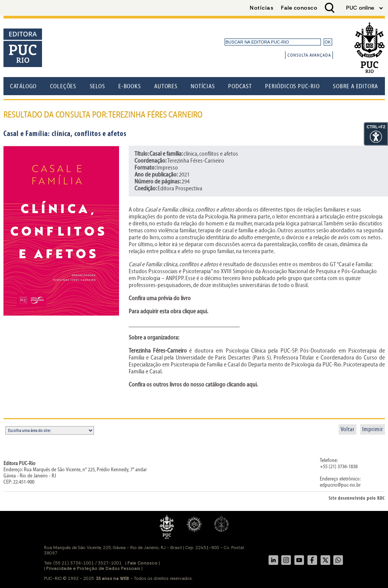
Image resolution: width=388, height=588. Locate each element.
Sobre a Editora (355, 86)
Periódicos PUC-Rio (292, 86)
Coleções (63, 86)
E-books (130, 86)
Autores (166, 86)
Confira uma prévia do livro (160, 298)
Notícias (203, 86)
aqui (202, 311)
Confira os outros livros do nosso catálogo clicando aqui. (193, 385)
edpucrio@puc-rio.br (340, 485)
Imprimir (373, 429)
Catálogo (23, 86)
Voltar (348, 429)
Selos (97, 86)
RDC (381, 498)
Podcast (240, 86)
